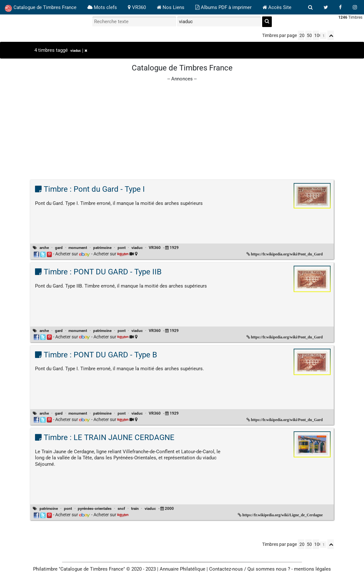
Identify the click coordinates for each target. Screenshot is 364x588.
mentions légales (312, 569)
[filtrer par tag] (219, 22)
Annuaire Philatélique (182, 569)
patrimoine (102, 248)
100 (317, 35)
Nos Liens (171, 7)
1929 (174, 248)
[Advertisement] (182, 128)
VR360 (137, 7)
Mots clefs (102, 7)
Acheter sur (73, 254)
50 (309, 35)
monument (78, 248)
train (135, 509)
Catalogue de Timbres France (41, 8)
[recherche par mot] (134, 22)
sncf (121, 509)
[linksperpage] (323, 36)
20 (302, 35)
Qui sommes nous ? (269, 569)
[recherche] (267, 22)
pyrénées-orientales (95, 509)
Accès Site (277, 7)
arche (44, 248)
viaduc (79, 51)
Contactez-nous (226, 569)
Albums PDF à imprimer (223, 7)
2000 (169, 509)
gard (59, 248)
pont (122, 248)
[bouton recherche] (310, 8)
